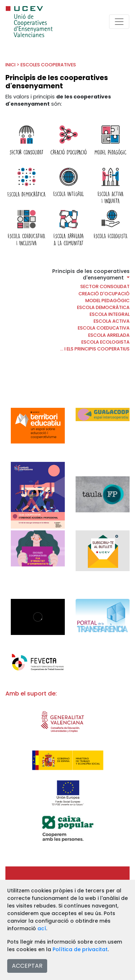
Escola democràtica (103, 307)
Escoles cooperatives (48, 65)
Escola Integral (110, 314)
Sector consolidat (105, 286)
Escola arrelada (109, 335)
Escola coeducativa (104, 328)
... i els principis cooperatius (95, 349)
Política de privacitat (80, 949)
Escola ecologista (105, 342)
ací (42, 928)
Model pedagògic (107, 301)
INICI (10, 65)
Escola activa (112, 321)
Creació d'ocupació (104, 294)
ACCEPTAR (27, 966)
